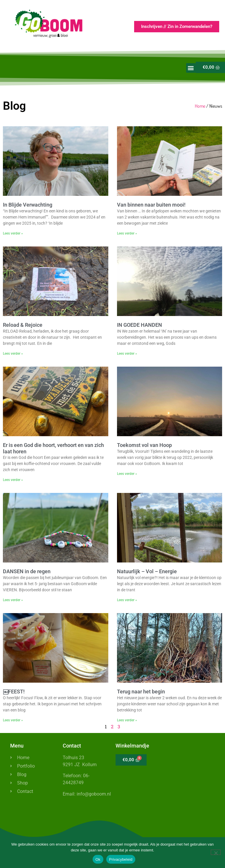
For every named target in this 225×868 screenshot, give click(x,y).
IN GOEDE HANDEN (139, 325)
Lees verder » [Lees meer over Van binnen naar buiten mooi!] (127, 233)
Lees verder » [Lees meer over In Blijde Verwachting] (13, 233)
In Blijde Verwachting (28, 205)
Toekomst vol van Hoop (144, 445)
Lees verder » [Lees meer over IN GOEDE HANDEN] (127, 354)
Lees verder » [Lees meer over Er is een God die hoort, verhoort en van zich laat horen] (13, 480)
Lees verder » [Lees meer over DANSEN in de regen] (13, 600)
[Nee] (216, 852)
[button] (191, 68)
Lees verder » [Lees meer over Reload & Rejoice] (13, 354)
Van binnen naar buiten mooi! (151, 205)
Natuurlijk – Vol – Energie (147, 571)
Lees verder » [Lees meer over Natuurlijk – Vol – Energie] (127, 600)
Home (200, 106)
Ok (98, 859)
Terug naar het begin (141, 692)
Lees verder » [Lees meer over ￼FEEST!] (13, 720)
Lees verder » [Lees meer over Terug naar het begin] (127, 720)
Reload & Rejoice (23, 325)
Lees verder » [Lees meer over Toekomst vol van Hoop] (127, 474)
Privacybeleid (121, 859)
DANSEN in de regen (27, 571)
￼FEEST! (14, 692)
